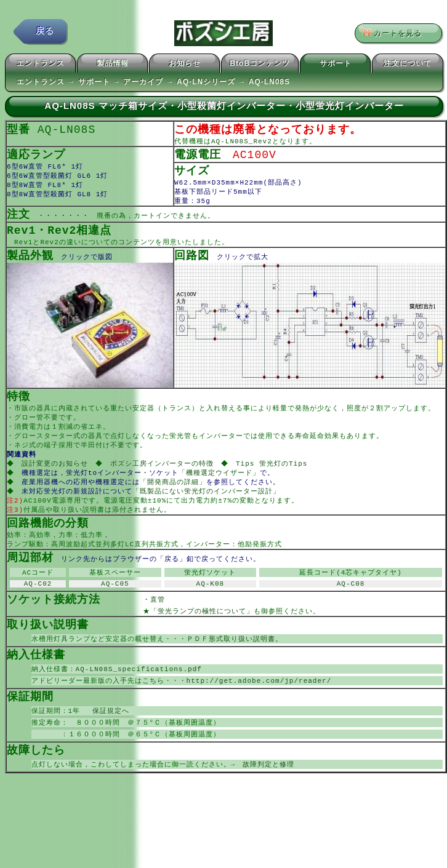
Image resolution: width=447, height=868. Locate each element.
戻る (45, 34)
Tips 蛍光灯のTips (276, 476)
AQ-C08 (351, 604)
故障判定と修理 (268, 793)
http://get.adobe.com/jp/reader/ (259, 706)
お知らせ (185, 65)
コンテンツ (137, 249)
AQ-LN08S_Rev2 (242, 144)
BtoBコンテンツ (260, 65)
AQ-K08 (211, 604)
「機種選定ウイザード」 (220, 486)
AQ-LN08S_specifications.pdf (139, 694)
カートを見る (394, 34)
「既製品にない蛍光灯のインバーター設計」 (207, 506)
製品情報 (113, 65)
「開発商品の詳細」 (174, 496)
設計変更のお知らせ (56, 476)
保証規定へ (107, 737)
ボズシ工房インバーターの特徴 (164, 476)
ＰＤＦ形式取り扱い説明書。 (235, 662)
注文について (408, 65)
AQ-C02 (38, 604)
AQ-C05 (115, 604)
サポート (336, 65)
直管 (176, 621)
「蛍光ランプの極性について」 (202, 633)
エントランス (41, 65)
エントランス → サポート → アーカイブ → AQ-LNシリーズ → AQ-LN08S (153, 84)
